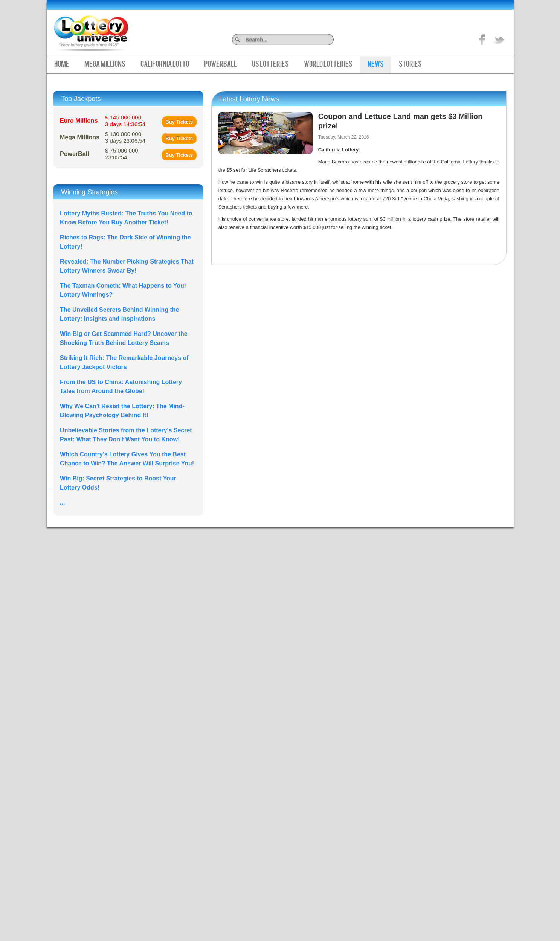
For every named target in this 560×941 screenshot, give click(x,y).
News (376, 65)
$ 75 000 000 (122, 154)
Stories (410, 65)
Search (331, 39)
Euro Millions (79, 121)
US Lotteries (270, 65)
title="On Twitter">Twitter (499, 40)
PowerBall (220, 65)
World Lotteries (328, 65)
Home (62, 65)
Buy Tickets (179, 122)
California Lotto (165, 65)
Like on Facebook (482, 40)
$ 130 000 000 (125, 137)
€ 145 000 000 (125, 121)
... (62, 503)
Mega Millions (105, 65)
